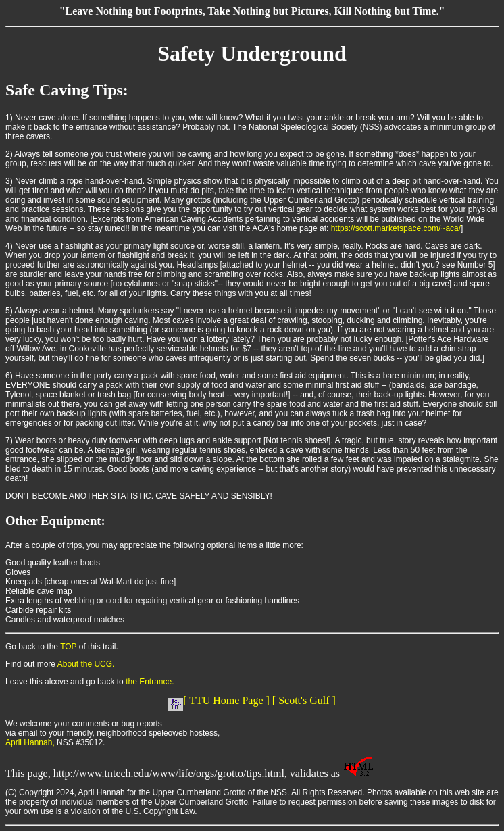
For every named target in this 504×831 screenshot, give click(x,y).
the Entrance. (150, 682)
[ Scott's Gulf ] (304, 700)
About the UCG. (86, 664)
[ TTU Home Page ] (219, 700)
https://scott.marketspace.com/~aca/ (396, 228)
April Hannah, (30, 742)
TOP (68, 647)
